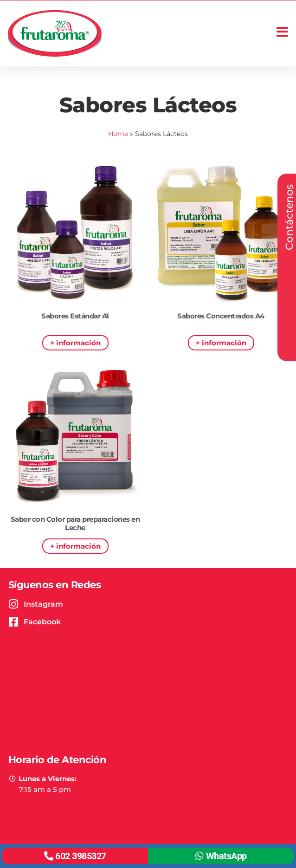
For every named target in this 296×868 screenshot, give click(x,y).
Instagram (43, 604)
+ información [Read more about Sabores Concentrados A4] (221, 343)
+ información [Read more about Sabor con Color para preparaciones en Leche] (75, 546)
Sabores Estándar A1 (75, 316)
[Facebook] (14, 622)
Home (118, 134)
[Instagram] (14, 604)
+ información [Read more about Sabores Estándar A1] (75, 343)
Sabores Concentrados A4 (221, 316)
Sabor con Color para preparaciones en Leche (75, 523)
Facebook (42, 622)
